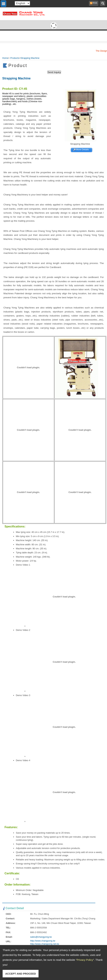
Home (5, 58)
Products (15, 58)
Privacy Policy (85, 960)
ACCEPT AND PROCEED (21, 974)
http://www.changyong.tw (43, 941)
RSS (94, 3)
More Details (83, 149)
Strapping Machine (30, 58)
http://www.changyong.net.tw (45, 944)
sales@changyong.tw (41, 937)
